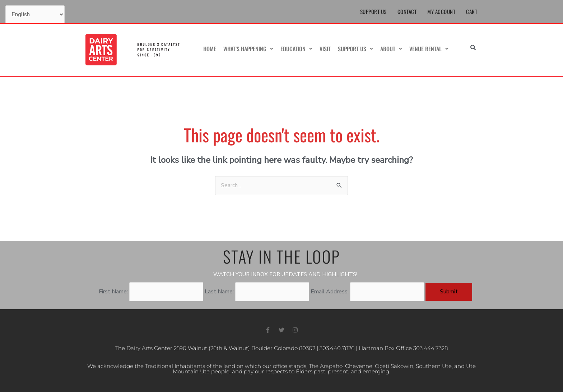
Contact (407, 11)
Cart (472, 11)
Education (296, 49)
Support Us (373, 11)
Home (210, 49)
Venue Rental (429, 49)
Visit (325, 49)
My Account (441, 11)
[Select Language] (35, 14)
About (391, 49)
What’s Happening (248, 49)
